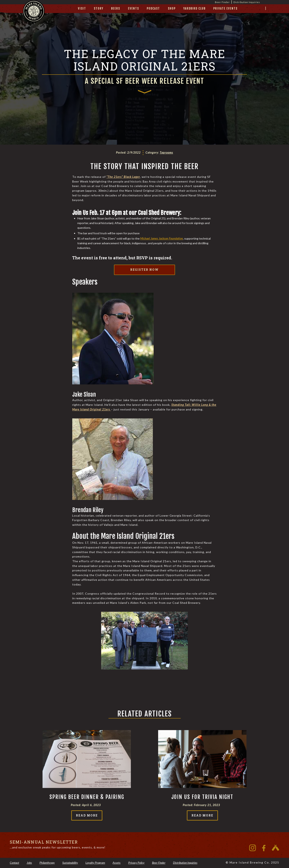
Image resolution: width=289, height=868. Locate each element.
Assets (117, 863)
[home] (34, 16)
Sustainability (70, 863)
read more (87, 815)
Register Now (144, 270)
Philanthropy (47, 863)
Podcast (153, 9)
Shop (172, 9)
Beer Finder (159, 863)
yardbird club (194, 9)
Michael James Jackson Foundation (162, 238)
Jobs (29, 863)
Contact (14, 863)
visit (82, 9)
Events (134, 9)
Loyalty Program (95, 863)
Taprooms (166, 152)
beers (116, 9)
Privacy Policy (136, 863)
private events (225, 9)
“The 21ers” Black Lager (123, 177)
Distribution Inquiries (247, 2)
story (99, 9)
